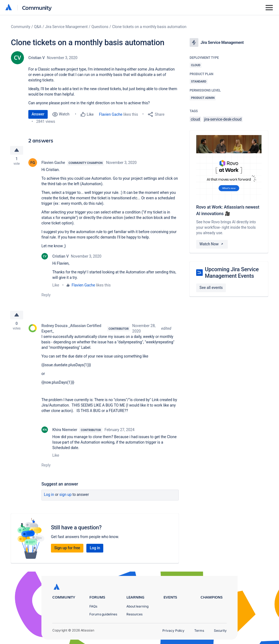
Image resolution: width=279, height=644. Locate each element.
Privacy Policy (173, 631)
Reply (46, 296)
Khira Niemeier (65, 431)
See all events (211, 288)
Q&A (38, 27)
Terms (199, 631)
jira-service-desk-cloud (223, 119)
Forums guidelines (103, 614)
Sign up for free (67, 550)
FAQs (93, 606)
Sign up (66, 496)
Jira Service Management (66, 27)
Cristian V (37, 58)
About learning (137, 606)
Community (37, 7)
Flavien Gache (111, 114)
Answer (38, 114)
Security (220, 631)
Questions (100, 27)
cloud (195, 119)
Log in (49, 496)
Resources (134, 614)
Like (56, 286)
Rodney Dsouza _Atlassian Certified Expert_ (71, 330)
